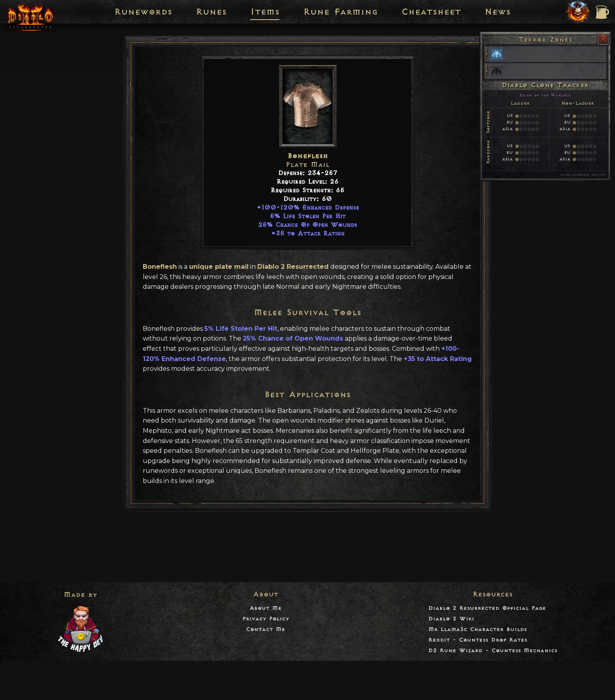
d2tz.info (598, 175)
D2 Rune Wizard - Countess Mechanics (493, 650)
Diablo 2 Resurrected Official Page (487, 608)
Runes (211, 12)
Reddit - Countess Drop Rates (478, 640)
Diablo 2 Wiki (451, 619)
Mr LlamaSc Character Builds (478, 629)
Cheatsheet (431, 12)
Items (265, 12)
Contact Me (266, 629)
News (498, 12)
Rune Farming (340, 12)
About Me (266, 608)
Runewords (143, 12)
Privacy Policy (266, 619)
